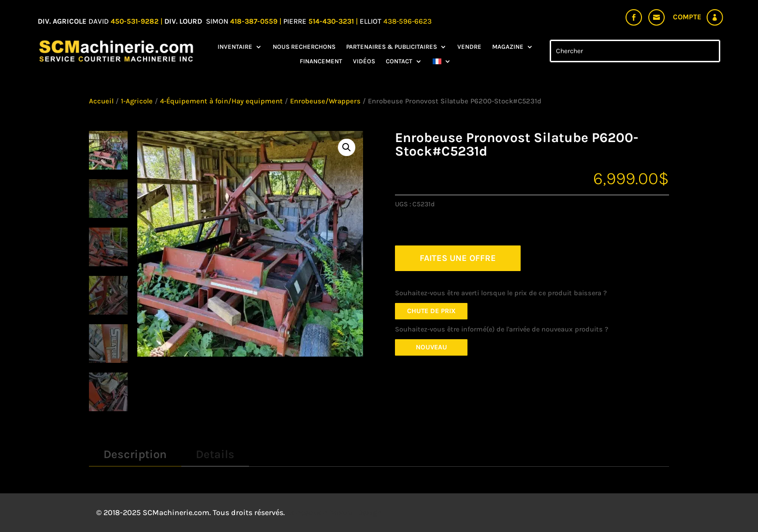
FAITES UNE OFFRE (458, 258)
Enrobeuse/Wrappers (325, 101)
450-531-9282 (135, 21)
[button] (347, 147)
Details (215, 454)
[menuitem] (442, 63)
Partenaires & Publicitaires (392, 47)
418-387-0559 (255, 21)
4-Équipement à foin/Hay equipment (221, 101)
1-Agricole (137, 101)
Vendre (469, 47)
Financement (321, 61)
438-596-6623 (408, 21)
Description (135, 454)
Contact (399, 61)
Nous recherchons (304, 47)
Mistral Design (356, 512)
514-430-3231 (332, 21)
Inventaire (235, 47)
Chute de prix (431, 311)
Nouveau (431, 347)
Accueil (101, 101)
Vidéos (364, 61)
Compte (687, 17)
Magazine (508, 47)
